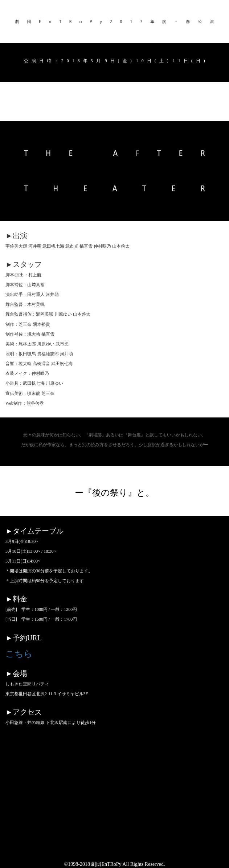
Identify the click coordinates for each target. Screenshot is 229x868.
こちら (19, 654)
